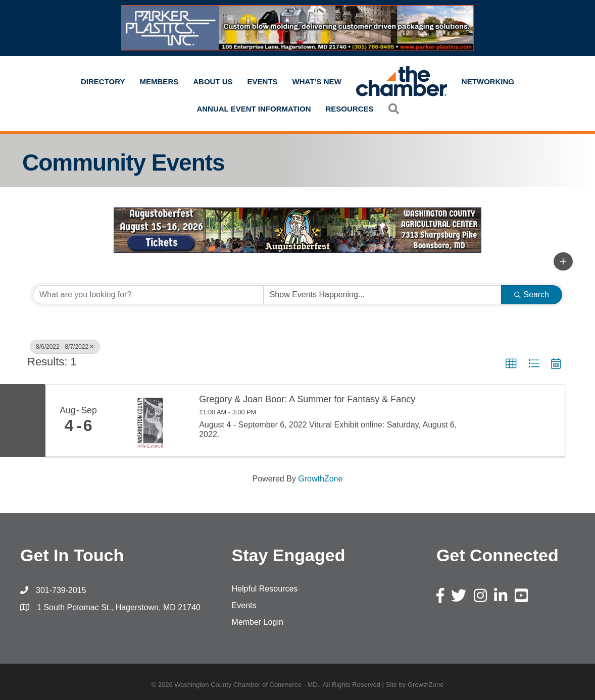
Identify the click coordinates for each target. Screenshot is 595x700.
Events (263, 82)
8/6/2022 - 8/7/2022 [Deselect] (65, 347)
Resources (350, 109)
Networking (488, 82)
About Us (213, 82)
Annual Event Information (254, 109)
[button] (394, 109)
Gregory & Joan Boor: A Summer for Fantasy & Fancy (307, 399)
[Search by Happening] (383, 295)
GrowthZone (320, 479)
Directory (103, 82)
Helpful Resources (265, 589)
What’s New (317, 82)
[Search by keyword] (148, 295)
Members (159, 82)
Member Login (258, 622)
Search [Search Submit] (532, 294)
